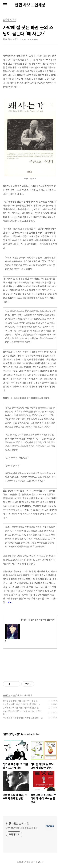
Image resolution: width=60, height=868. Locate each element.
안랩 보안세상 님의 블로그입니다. (22, 828)
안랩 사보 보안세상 (30, 5)
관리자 (41, 862)
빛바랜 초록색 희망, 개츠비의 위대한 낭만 (19, 708)
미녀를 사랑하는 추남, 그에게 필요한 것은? (20, 704)
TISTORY (31, 862)
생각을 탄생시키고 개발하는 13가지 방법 (19, 701)
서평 (14, 695)
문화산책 (7, 695)
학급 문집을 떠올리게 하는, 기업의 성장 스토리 (21, 718)
